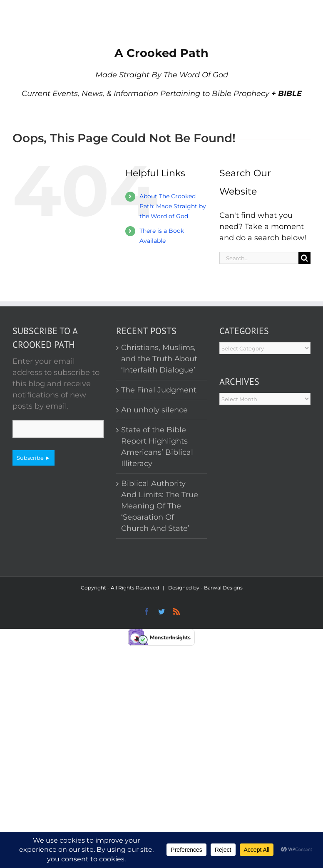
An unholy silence (154, 410)
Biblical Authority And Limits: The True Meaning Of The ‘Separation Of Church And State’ (160, 506)
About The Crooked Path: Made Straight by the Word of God (173, 206)
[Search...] (259, 258)
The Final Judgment (159, 390)
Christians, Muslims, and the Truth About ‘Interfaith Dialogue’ (159, 359)
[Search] (304, 258)
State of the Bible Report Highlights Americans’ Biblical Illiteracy (157, 447)
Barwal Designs (223, 588)
